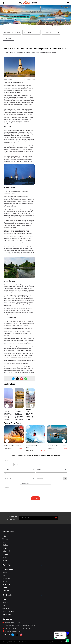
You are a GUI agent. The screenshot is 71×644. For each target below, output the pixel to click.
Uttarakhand (6, 578)
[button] (7, 406)
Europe (5, 560)
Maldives (5, 548)
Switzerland (6, 551)
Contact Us (6, 608)
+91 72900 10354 (24, 628)
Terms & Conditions (8, 611)
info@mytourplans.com (13, 631)
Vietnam (5, 539)
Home (7, 53)
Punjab (18, 92)
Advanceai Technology (61, 642)
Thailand (5, 545)
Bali (4, 542)
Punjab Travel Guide (17, 82)
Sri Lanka (5, 554)
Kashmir (5, 572)
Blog (4, 605)
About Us (5, 602)
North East (6, 590)
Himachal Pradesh (8, 569)
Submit (36, 498)
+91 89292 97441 (11, 628)
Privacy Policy (7, 614)
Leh (4, 575)
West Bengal (6, 584)
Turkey (5, 557)
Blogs (12, 53)
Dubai (4, 536)
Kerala (5, 581)
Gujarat (5, 587)
